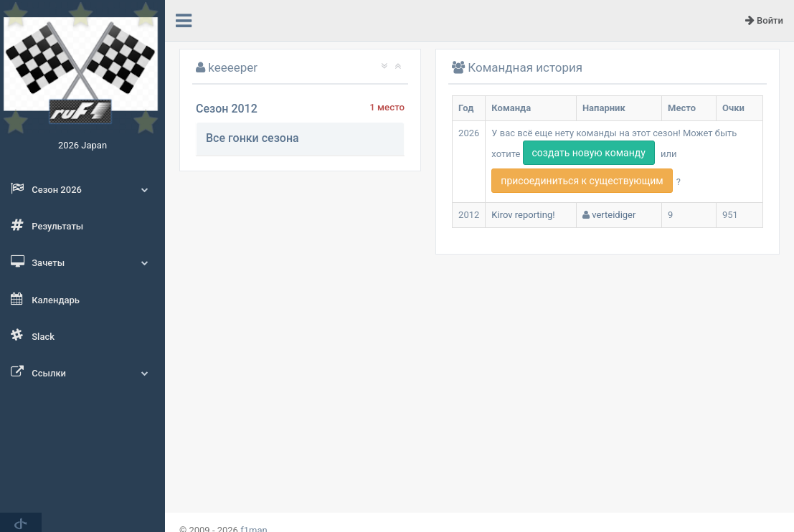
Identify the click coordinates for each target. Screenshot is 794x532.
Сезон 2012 (227, 109)
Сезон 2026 (82, 189)
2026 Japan (82, 145)
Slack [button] (33, 336)
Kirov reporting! (523, 215)
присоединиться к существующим (582, 181)
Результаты (47, 225)
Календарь (45, 299)
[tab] (300, 139)
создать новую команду (589, 153)
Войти (764, 20)
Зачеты (82, 262)
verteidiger (614, 215)
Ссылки (82, 372)
